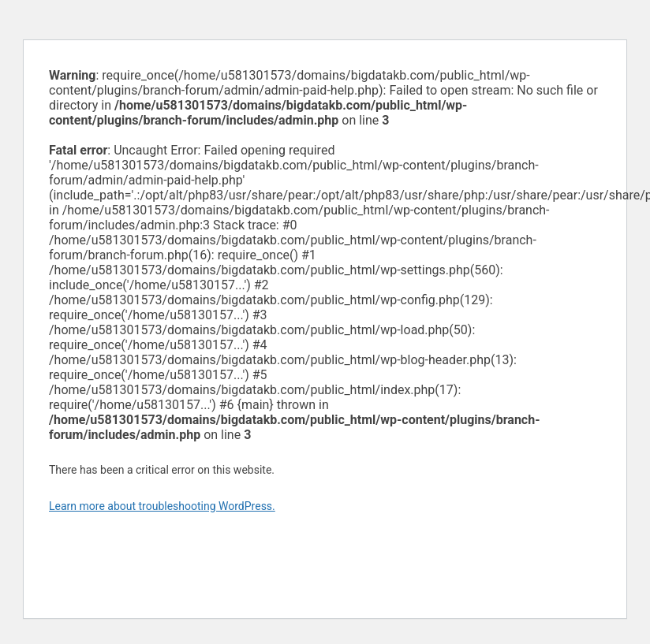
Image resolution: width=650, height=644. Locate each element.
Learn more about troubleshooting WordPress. (162, 506)
